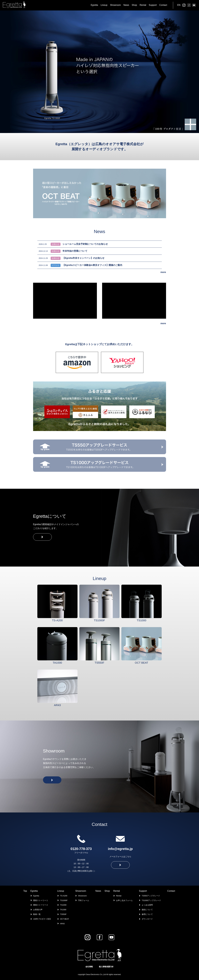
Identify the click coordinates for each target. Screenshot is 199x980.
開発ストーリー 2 (40, 905)
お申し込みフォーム (124, 900)
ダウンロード (147, 919)
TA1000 (63, 910)
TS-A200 (64, 896)
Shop (107, 891)
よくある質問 (147, 905)
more (163, 272)
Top (25, 891)
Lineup (61, 891)
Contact (171, 891)
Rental (117, 891)
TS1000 (63, 905)
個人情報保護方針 (106, 967)
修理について (147, 914)
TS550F (63, 914)
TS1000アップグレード (151, 900)
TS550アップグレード (151, 896)
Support (143, 891)
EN (179, 5)
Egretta (34, 891)
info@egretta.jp (120, 849)
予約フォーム (84, 900)
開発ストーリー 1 (40, 900)
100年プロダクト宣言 (42, 919)
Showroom (81, 891)
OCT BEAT (65, 919)
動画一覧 (37, 914)
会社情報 (89, 967)
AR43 (62, 924)
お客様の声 (38, 910)
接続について (147, 910)
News (98, 891)
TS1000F (64, 900)
